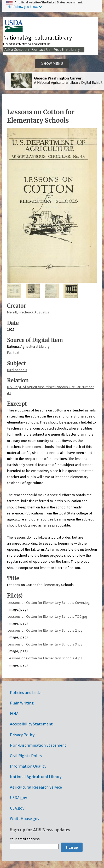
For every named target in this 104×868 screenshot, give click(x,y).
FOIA (14, 713)
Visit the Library (67, 49)
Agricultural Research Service (36, 787)
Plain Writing (22, 703)
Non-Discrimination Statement (38, 745)
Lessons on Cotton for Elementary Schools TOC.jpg (47, 616)
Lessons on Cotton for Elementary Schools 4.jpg (45, 658)
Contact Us (41, 49)
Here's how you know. (23, 7)
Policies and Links (26, 692)
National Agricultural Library (37, 37)
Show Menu (52, 63)
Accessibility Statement (31, 724)
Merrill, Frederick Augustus (28, 312)
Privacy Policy (22, 735)
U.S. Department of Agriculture (27, 44)
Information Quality (28, 766)
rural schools (17, 370)
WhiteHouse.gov (25, 818)
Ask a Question (17, 49)
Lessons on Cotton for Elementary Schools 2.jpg (45, 630)
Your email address (25, 839)
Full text (13, 352)
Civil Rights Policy (26, 756)
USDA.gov (18, 798)
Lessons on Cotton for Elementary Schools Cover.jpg (49, 603)
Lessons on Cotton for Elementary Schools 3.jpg (45, 644)
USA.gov (17, 808)
